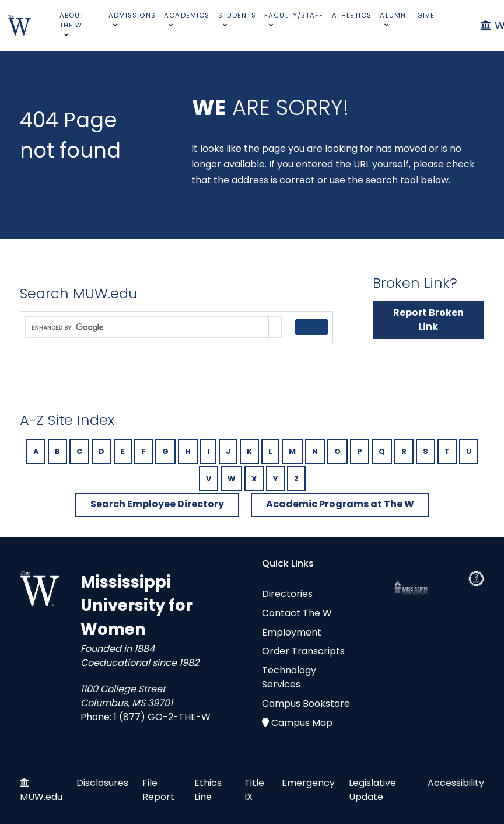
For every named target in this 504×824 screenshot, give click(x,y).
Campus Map (302, 723)
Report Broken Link (428, 320)
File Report (158, 790)
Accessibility (456, 783)
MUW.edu (41, 797)
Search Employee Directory (157, 504)
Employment (292, 632)
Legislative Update (372, 790)
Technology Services (289, 677)
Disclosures (102, 783)
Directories (287, 594)
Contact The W (297, 613)
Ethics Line (208, 790)
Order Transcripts (303, 651)
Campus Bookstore (306, 703)
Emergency (308, 783)
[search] (147, 327)
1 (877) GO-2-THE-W (162, 717)
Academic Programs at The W (340, 504)
